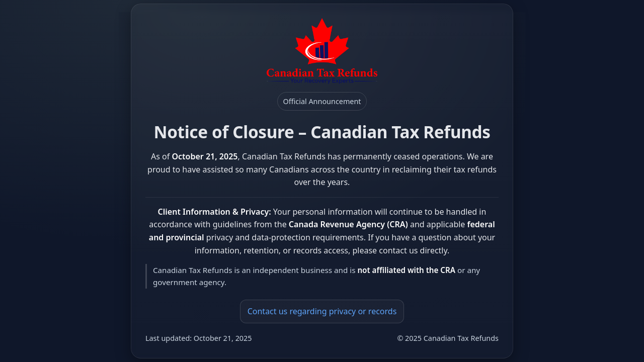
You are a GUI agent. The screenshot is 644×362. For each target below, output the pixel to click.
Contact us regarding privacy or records (322, 311)
